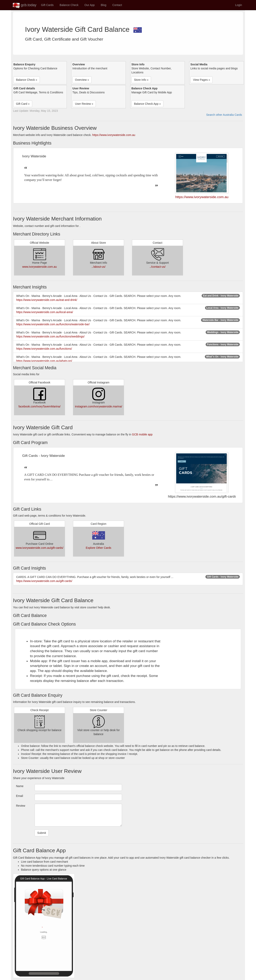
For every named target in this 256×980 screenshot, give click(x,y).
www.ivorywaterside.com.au (39, 267)
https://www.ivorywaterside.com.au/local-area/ (45, 312)
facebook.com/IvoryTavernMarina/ (39, 406)
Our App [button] (89, 5)
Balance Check (69, 5)
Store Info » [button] (141, 80)
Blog (104, 5)
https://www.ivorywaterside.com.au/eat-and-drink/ (47, 300)
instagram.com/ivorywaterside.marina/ (99, 406)
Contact (117, 5)
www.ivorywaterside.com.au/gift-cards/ (39, 548)
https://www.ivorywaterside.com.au (114, 135)
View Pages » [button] (201, 80)
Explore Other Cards (99, 548)
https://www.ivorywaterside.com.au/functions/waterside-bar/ (53, 324)
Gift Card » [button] (23, 104)
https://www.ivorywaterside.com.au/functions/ (44, 349)
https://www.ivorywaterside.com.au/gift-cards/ (44, 581)
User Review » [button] (84, 104)
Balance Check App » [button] (147, 104)
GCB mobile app (142, 434)
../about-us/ (98, 267)
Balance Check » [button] (27, 80)
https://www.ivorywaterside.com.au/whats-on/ (44, 361)
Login (239, 5)
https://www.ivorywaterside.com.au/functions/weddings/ (50, 336)
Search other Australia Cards (224, 115)
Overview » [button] (82, 80)
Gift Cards (47, 5)
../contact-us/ (157, 267)
